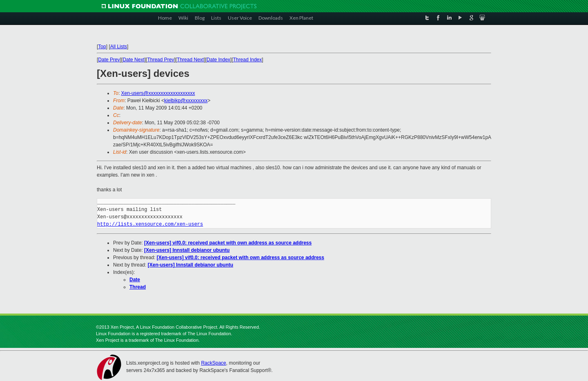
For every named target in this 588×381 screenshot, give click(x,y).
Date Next (133, 60)
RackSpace (213, 363)
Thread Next (190, 60)
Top (102, 47)
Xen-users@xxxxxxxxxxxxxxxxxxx (158, 93)
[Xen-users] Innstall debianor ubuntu (187, 250)
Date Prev (109, 60)
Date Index (218, 60)
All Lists (119, 47)
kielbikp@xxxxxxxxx (186, 101)
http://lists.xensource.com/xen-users (150, 224)
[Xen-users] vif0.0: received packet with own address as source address (228, 243)
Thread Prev (160, 60)
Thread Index (248, 60)
